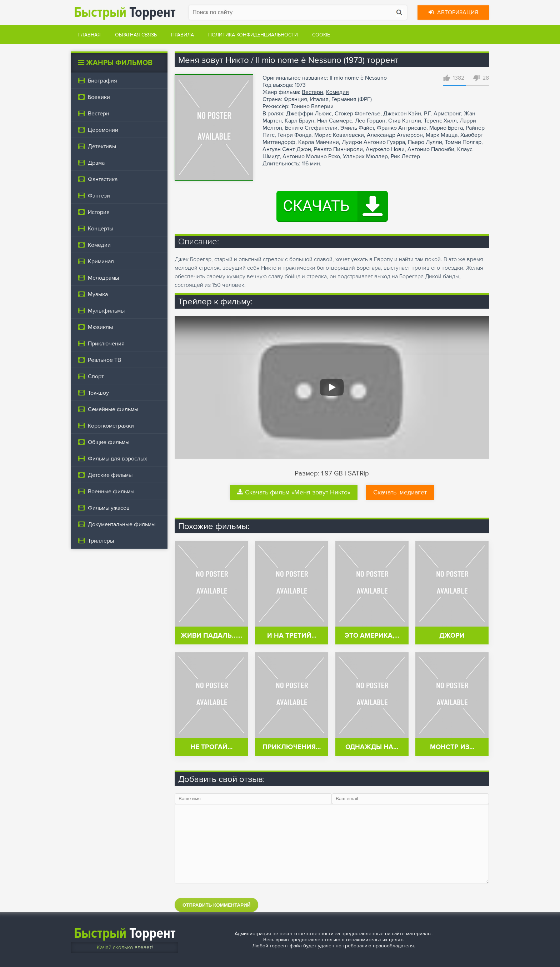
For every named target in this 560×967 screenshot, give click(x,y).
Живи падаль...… (211, 636)
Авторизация (453, 13)
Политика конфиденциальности (253, 35)
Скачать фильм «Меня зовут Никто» (294, 492)
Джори (452, 636)
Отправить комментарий (216, 905)
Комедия (337, 92)
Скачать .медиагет (400, 492)
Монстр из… (452, 747)
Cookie (321, 35)
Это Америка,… (372, 636)
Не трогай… (211, 747)
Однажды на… (372, 747)
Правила (182, 35)
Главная (89, 35)
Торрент (125, 12)
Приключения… (292, 747)
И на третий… (292, 636)
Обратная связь (136, 35)
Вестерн (312, 92)
